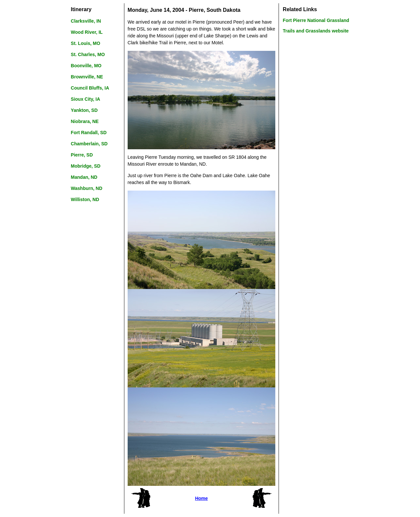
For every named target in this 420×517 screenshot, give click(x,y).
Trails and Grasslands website (316, 31)
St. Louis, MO (85, 43)
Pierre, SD (82, 155)
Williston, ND (85, 199)
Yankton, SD (84, 110)
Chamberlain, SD (89, 144)
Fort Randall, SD (89, 133)
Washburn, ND (87, 188)
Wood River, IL (87, 32)
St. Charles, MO (88, 54)
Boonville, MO (86, 66)
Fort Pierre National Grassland (316, 20)
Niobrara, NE (85, 121)
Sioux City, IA (85, 99)
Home (201, 498)
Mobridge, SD (86, 166)
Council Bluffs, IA (90, 88)
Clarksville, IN (86, 21)
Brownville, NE (87, 77)
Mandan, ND (84, 177)
